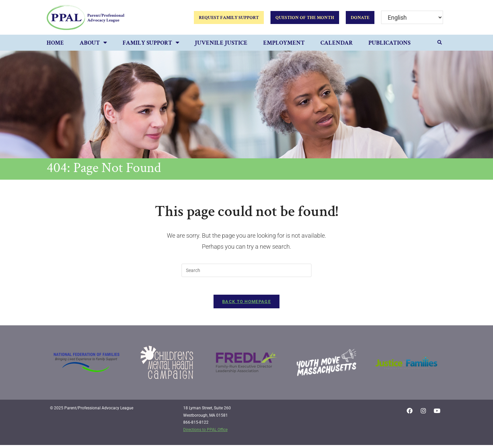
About (93, 43)
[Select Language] (412, 17)
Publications (389, 43)
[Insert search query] (246, 270)
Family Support (151, 43)
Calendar (337, 43)
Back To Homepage (246, 304)
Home (55, 43)
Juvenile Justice (221, 43)
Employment (284, 43)
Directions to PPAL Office (205, 432)
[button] (440, 43)
